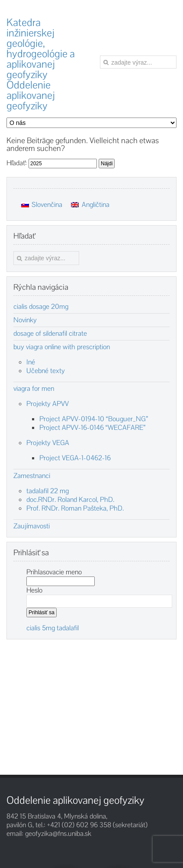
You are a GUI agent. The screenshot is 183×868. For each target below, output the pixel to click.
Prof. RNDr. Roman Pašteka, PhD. (75, 508)
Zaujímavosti (32, 526)
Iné (31, 362)
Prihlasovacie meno (54, 572)
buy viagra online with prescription (62, 347)
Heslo (34, 590)
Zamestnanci (32, 476)
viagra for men (34, 389)
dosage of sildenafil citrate (50, 334)
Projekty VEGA (48, 443)
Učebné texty (46, 371)
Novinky (25, 320)
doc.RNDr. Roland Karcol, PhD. (70, 500)
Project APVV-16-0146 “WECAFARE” (92, 427)
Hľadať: (17, 163)
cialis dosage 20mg (41, 307)
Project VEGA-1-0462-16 (75, 458)
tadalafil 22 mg (48, 491)
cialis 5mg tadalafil (53, 628)
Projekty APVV (48, 404)
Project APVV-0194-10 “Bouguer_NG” (94, 419)
